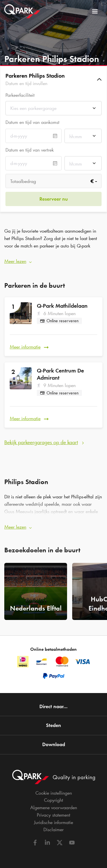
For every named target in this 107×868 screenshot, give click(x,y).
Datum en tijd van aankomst (32, 122)
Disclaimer (53, 829)
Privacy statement (53, 815)
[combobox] (53, 110)
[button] (53, 79)
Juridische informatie (53, 822)
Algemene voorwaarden (54, 807)
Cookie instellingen (54, 793)
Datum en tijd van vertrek (30, 150)
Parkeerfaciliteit (20, 95)
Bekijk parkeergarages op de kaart (41, 442)
